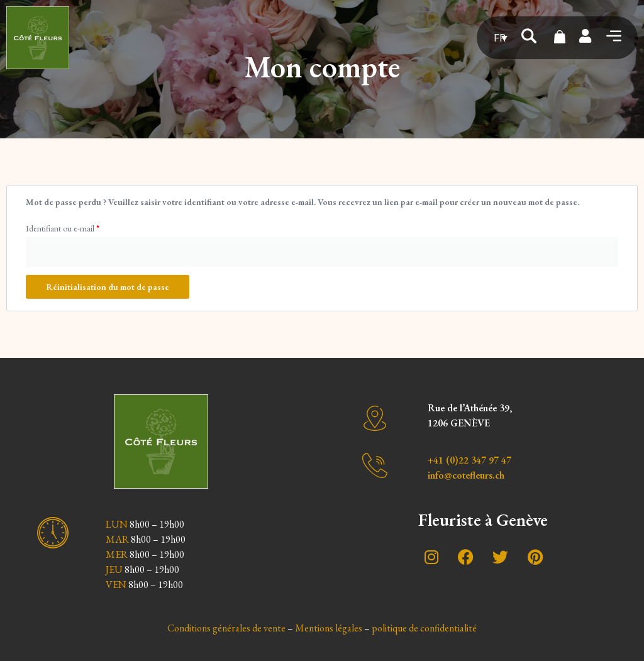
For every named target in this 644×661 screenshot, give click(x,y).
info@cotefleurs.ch (466, 475)
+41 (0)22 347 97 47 (469, 460)
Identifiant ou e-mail (63, 228)
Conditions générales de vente (226, 628)
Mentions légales (329, 628)
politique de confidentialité (424, 628)
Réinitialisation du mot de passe (108, 287)
